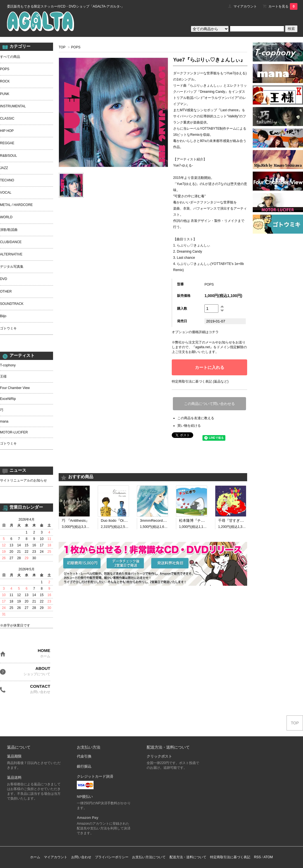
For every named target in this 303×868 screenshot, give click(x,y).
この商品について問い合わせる (209, 404)
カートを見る (283, 6)
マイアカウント (245, 6)
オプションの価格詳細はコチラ (195, 332)
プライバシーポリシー (112, 857)
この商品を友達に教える (196, 418)
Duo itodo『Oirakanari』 (121, 520)
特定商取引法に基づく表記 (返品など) (200, 381)
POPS (76, 47)
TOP (62, 47)
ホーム (35, 857)
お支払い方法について (149, 857)
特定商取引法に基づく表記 (230, 857)
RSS (257, 857)
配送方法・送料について (188, 857)
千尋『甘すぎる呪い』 (236, 520)
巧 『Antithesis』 (76, 520)
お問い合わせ (81, 857)
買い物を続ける (189, 426)
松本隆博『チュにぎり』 (199, 520)
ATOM (268, 857)
